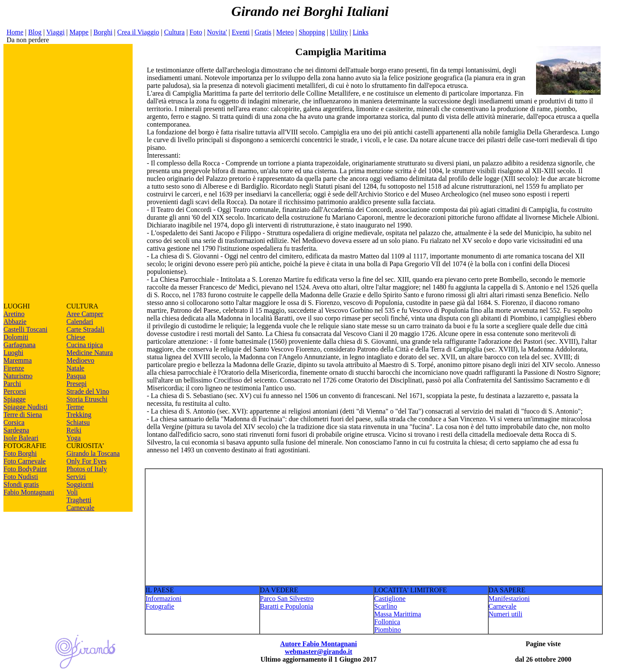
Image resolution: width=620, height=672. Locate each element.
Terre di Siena (23, 415)
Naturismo (18, 376)
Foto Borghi (20, 453)
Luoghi (13, 353)
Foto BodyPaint (25, 469)
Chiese (76, 337)
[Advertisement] (68, 173)
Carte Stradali (85, 329)
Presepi (76, 384)
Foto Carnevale (25, 461)
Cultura (174, 32)
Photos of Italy (87, 469)
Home (15, 32)
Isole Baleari (21, 438)
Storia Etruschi (87, 399)
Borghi (103, 32)
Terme (75, 407)
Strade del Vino (88, 391)
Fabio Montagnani (29, 492)
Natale (75, 368)
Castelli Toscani (25, 329)
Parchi (12, 384)
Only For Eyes (86, 461)
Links (360, 32)
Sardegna (16, 430)
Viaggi (55, 32)
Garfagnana (20, 345)
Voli (72, 492)
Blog (35, 32)
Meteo (285, 32)
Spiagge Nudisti (26, 407)
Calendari (80, 322)
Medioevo (80, 360)
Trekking (79, 415)
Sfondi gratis (21, 484)
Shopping (312, 32)
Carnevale (80, 508)
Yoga (73, 438)
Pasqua (76, 376)
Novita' (217, 32)
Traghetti (79, 500)
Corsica (14, 422)
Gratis (263, 32)
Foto (196, 32)
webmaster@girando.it (318, 652)
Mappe (79, 32)
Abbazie (15, 322)
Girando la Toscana (93, 453)
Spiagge (15, 399)
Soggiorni (80, 484)
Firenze (14, 368)
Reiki (74, 430)
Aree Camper (85, 314)
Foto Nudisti (21, 477)
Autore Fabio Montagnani (319, 644)
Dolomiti (16, 337)
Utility (339, 32)
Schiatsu (78, 422)
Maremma (18, 360)
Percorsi (15, 391)
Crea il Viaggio (138, 32)
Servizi (76, 477)
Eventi (241, 32)
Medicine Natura (90, 353)
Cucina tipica (85, 345)
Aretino (14, 314)
